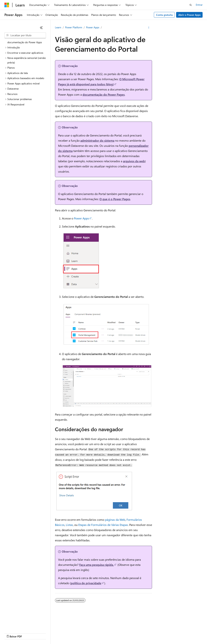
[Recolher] (41, 28)
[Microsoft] (7, 5)
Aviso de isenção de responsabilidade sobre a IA (31, 628)
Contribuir (106, 628)
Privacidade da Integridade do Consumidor (160, 628)
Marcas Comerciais (36, 633)
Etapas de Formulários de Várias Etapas (103, 525)
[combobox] (25, 35)
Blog (90, 628)
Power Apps (93, 27)
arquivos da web (134, 161)
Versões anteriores (73, 628)
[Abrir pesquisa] (191, 5)
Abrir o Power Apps (189, 15)
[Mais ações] (149, 28)
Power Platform (74, 27)
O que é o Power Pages (115, 199)
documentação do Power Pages (104, 94)
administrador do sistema (97, 140)
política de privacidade (86, 583)
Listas (69, 525)
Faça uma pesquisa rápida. (97, 565)
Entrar (199, 5)
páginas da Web (115, 520)
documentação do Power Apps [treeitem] (25, 42)
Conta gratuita (164, 15)
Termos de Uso (13, 633)
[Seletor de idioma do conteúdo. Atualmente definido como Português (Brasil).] (18, 619)
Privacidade (122, 628)
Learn (58, 27)
